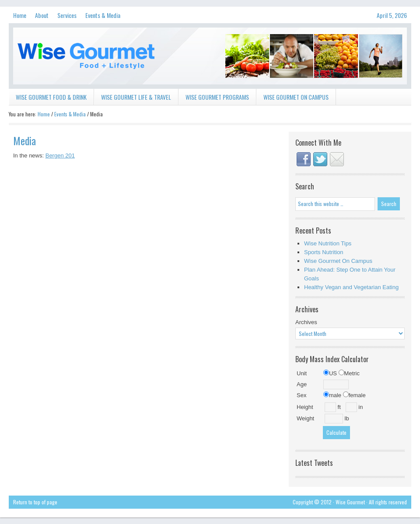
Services (65, 17)
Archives (306, 322)
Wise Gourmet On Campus (338, 261)
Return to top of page (35, 502)
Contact (337, 159)
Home (20, 15)
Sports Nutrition (324, 252)
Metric (349, 373)
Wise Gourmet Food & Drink (48, 99)
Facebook (304, 159)
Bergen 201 (60, 155)
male (332, 395)
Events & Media (101, 17)
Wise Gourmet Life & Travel (133, 99)
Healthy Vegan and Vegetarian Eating (351, 287)
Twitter (320, 159)
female (354, 395)
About (42, 15)
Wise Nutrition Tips (328, 243)
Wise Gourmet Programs (214, 99)
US (330, 373)
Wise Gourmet (210, 56)
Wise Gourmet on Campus (296, 97)
